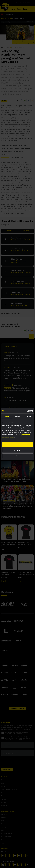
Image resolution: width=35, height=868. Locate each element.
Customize (18, 450)
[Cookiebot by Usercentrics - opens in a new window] (25, 411)
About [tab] (29, 416)
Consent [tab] (6, 416)
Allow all (17, 445)
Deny (17, 456)
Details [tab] (18, 416)
